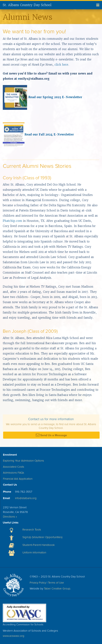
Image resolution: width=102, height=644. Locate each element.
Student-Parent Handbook (39, 545)
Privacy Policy (38, 583)
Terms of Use (56, 583)
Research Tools (32, 530)
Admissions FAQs (14, 473)
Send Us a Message (51, 435)
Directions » (10, 517)
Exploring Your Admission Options (23, 461)
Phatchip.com (12, 221)
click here (61, 65)
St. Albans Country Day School (27, 5)
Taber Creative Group (57, 589)
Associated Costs (14, 467)
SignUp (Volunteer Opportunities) (42, 537)
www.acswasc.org (14, 636)
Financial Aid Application (18, 479)
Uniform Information (34, 553)
